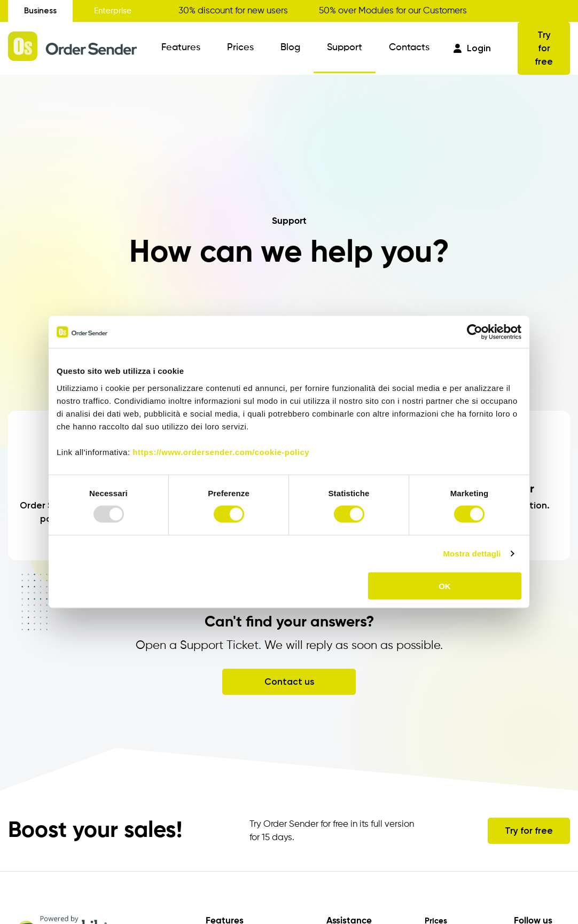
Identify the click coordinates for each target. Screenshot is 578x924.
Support (345, 48)
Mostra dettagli (472, 554)
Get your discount (534, 11)
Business (40, 11)
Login (472, 48)
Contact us (289, 682)
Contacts (409, 48)
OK (445, 586)
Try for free (544, 48)
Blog (290, 48)
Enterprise (113, 11)
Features (181, 48)
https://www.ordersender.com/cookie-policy (221, 452)
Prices (240, 48)
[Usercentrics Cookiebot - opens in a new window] (475, 332)
